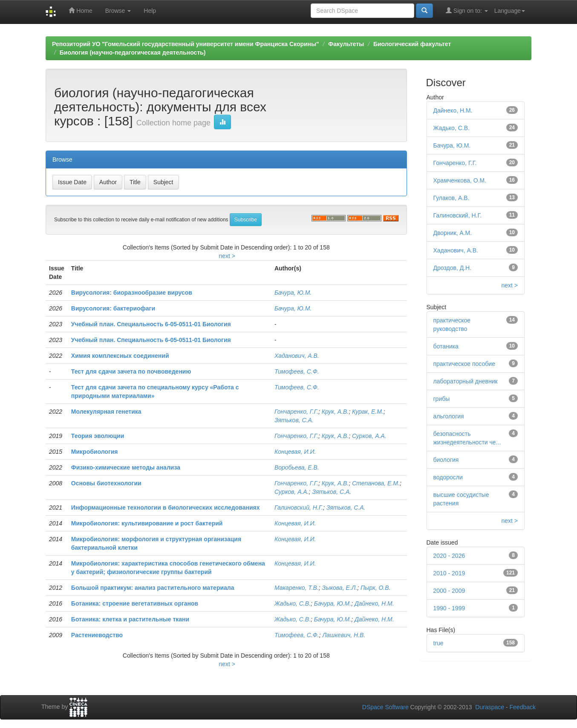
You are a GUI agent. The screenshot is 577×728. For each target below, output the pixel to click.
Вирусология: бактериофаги (113, 308)
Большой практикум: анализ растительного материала (153, 588)
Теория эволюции (98, 436)
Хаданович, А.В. (297, 356)
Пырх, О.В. (376, 588)
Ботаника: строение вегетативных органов (135, 603)
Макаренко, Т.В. (297, 588)
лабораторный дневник (466, 381)
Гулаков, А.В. (452, 198)
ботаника (446, 346)
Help (150, 11)
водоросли (448, 477)
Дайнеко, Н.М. (374, 603)
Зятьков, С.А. (294, 420)
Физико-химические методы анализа (126, 467)
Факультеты (346, 44)
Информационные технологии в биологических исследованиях (166, 508)
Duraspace (490, 707)
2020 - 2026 (449, 556)
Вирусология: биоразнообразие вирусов (132, 293)
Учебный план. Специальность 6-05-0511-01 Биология (151, 324)
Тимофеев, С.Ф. (297, 371)
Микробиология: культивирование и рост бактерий (147, 523)
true (439, 643)
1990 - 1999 (449, 608)
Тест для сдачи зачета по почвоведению (131, 371)
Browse (118, 11)
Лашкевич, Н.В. (344, 635)
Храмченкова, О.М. (460, 180)
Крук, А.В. (335, 412)
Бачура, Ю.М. (293, 293)
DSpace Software (385, 707)
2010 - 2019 (449, 573)
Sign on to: (467, 10)
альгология (449, 416)
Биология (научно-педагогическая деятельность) (133, 52)
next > (227, 256)
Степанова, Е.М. (376, 483)
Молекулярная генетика (106, 412)
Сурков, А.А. (369, 436)
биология (446, 460)
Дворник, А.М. (453, 233)
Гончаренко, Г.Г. (296, 412)
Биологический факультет (412, 44)
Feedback (523, 707)
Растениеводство (97, 635)
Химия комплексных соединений (120, 356)
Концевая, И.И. (295, 452)
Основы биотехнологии (106, 483)
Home (80, 10)
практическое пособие (464, 364)
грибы (442, 399)
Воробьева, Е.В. (297, 467)
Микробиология (95, 452)
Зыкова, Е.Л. (340, 588)
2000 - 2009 (449, 591)
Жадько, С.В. (293, 603)
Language (510, 11)
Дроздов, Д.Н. (453, 268)
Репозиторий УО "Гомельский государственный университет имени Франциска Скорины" (186, 44)
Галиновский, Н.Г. (299, 508)
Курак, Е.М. (368, 412)
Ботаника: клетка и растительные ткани (130, 619)
